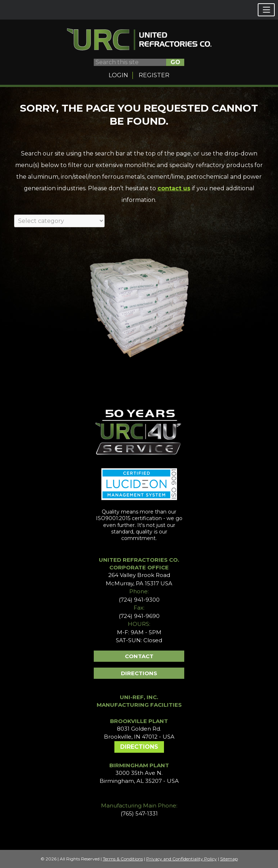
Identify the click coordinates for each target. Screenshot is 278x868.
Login (118, 75)
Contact (139, 656)
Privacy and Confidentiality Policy (182, 859)
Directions (139, 673)
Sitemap (229, 859)
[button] (266, 10)
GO (175, 62)
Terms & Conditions (123, 859)
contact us (174, 188)
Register (154, 75)
